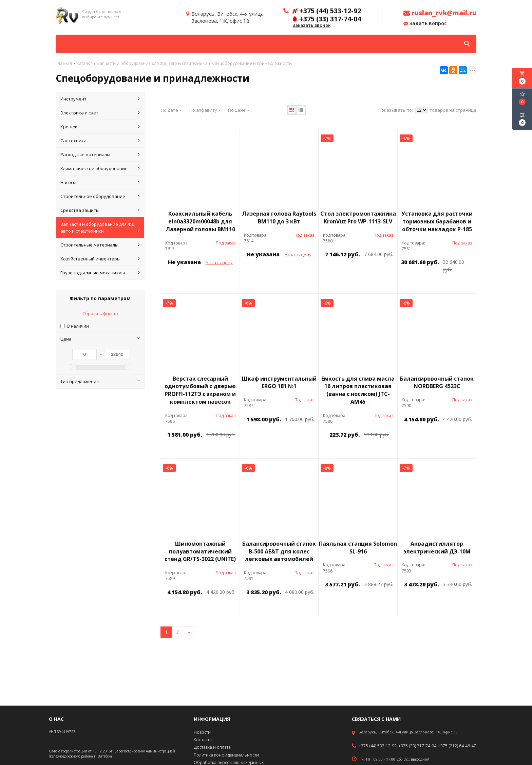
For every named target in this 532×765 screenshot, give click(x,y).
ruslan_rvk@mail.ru (440, 13)
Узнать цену (219, 262)
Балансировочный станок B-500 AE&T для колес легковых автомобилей (279, 551)
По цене (239, 110)
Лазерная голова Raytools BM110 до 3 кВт (279, 217)
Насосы (100, 182)
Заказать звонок (311, 25)
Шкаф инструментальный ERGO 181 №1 (279, 382)
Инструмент (100, 99)
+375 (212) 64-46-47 (457, 746)
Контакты (203, 740)
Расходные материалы (100, 154)
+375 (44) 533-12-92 (378, 746)
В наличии (78, 326)
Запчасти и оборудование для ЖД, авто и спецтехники (100, 228)
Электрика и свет (100, 113)
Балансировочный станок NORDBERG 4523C (437, 382)
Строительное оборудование (100, 196)
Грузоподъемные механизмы (100, 273)
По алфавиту (205, 110)
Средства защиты (100, 210)
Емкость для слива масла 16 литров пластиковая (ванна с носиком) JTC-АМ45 (358, 390)
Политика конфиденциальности (226, 755)
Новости (202, 732)
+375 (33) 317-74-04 (417, 746)
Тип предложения (100, 381)
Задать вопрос (425, 23)
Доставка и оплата (212, 747)
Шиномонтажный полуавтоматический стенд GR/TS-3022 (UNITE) (200, 551)
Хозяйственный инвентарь (100, 259)
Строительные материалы (100, 245)
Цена (100, 339)
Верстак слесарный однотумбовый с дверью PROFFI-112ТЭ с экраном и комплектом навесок (200, 390)
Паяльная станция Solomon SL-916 (358, 548)
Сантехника (100, 141)
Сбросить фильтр (100, 314)
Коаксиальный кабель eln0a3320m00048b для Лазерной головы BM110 (200, 221)
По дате (171, 110)
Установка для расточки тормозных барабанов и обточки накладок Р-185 (437, 221)
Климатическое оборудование (100, 168)
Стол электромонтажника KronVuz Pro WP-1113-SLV (358, 217)
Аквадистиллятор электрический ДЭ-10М (437, 548)
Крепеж (100, 127)
